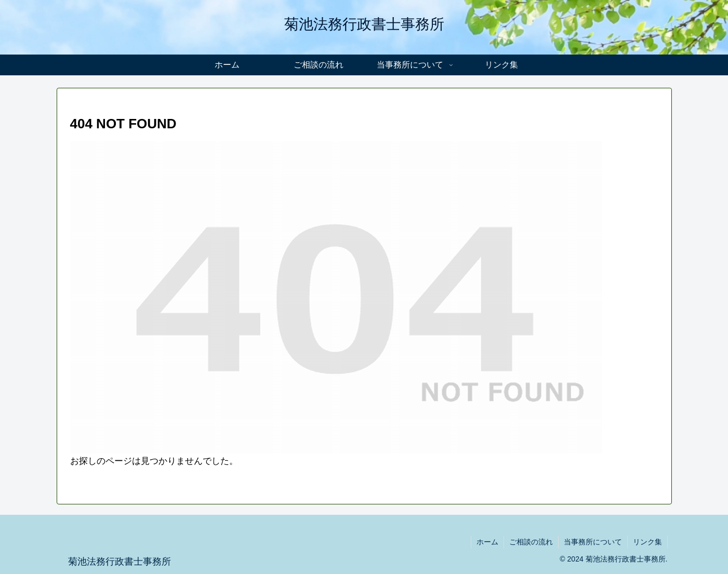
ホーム (487, 542)
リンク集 (647, 542)
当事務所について (593, 542)
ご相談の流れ (531, 542)
